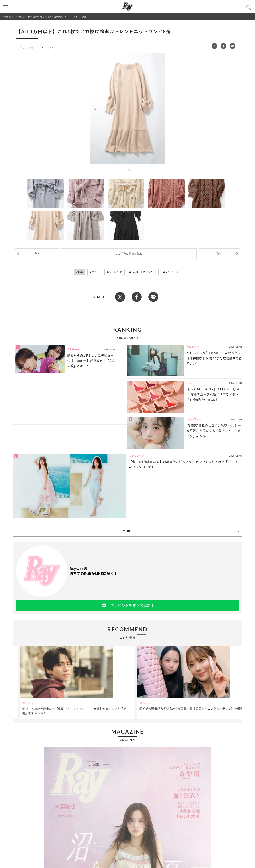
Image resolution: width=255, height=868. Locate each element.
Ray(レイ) (7, 17)
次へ (219, 254)
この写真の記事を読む (129, 254)
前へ (38, 254)
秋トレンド (115, 272)
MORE (127, 531)
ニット (96, 272)
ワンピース (172, 272)
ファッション (19, 17)
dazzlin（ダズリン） (144, 272)
